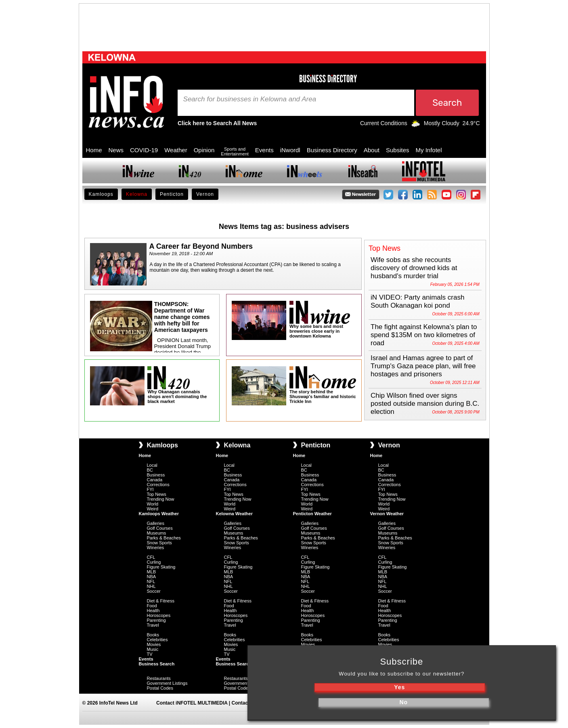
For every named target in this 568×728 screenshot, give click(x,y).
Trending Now (161, 499)
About (372, 150)
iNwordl (290, 150)
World (153, 504)
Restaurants (159, 678)
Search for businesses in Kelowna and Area (250, 99)
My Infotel (429, 150)
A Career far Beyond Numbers (201, 246)
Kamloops (101, 194)
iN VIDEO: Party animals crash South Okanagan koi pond (417, 301)
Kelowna (137, 194)
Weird (153, 509)
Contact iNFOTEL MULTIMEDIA (192, 703)
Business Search (157, 664)
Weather (176, 150)
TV (150, 654)
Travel (153, 625)
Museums (157, 533)
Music (153, 649)
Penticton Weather (312, 514)
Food (152, 606)
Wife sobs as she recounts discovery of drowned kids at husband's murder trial (414, 268)
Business (156, 475)
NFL (151, 581)
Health (153, 611)
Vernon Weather (387, 514)
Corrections (158, 485)
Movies (154, 644)
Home (94, 150)
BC (150, 470)
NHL (151, 586)
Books (153, 635)
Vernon (205, 194)
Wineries (156, 548)
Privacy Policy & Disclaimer (356, 703)
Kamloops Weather (159, 514)
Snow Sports (159, 543)
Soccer (154, 591)
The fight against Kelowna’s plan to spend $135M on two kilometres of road (424, 335)
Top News (157, 494)
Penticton (172, 194)
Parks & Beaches (164, 538)
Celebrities (157, 640)
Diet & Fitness (161, 601)
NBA (152, 577)
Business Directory (332, 150)
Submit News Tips (299, 703)
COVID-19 (144, 150)
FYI (150, 489)
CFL (151, 557)
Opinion (204, 150)
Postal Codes (160, 688)
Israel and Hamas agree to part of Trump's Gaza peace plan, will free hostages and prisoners (423, 366)
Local (152, 465)
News (116, 150)
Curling (154, 562)
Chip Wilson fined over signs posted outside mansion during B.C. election (425, 404)
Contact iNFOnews (253, 703)
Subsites (398, 150)
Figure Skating (161, 567)
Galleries (156, 523)
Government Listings (167, 683)
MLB (152, 572)
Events (264, 150)
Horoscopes (159, 615)
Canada (155, 480)
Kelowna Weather (235, 514)
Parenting (156, 620)
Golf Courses (160, 528)
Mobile (306, 718)
